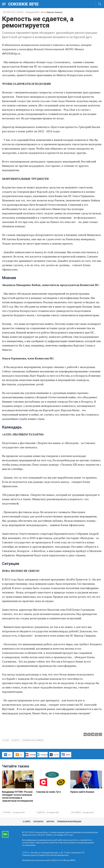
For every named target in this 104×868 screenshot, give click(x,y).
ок (19, 755)
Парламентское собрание (33, 740)
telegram (42, 755)
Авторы (50, 822)
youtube (31, 755)
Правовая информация (69, 822)
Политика (7, 812)
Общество (41, 812)
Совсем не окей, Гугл (48, 792)
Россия (6, 740)
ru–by (54, 755)
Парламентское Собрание (13, 12)
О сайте (27, 822)
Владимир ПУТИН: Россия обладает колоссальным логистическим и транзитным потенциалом (18, 796)
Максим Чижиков (55, 12)
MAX (66, 755)
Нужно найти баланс (82, 792)
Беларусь (16, 740)
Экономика (76, 812)
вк (7, 755)
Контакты (38, 822)
